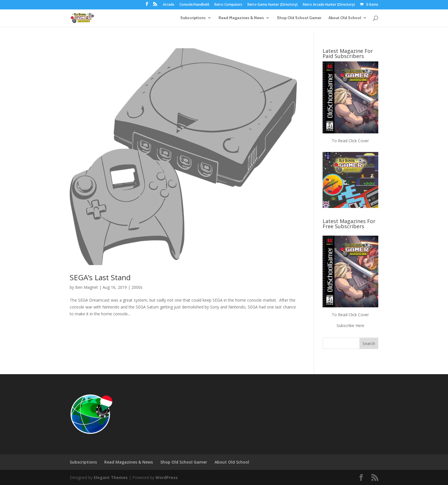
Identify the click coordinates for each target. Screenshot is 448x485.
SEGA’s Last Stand (100, 277)
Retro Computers (228, 5)
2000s (137, 287)
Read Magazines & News (241, 18)
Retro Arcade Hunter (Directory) (329, 5)
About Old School (345, 18)
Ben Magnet (87, 287)
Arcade (169, 5)
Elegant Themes (111, 477)
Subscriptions (193, 18)
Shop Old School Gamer (299, 18)
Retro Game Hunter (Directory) (273, 5)
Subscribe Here (350, 325)
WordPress (167, 477)
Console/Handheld (194, 5)
